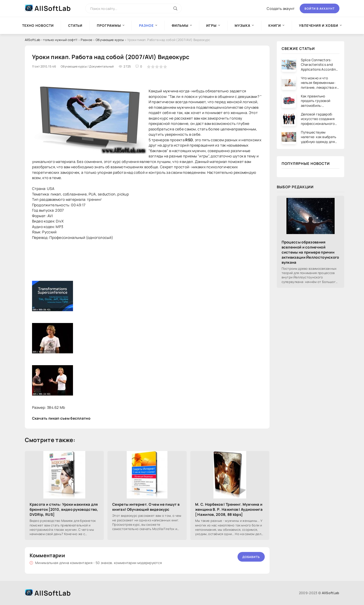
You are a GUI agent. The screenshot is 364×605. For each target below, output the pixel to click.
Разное (86, 40)
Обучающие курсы (110, 40)
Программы (109, 25)
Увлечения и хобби (319, 25)
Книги (275, 25)
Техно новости (38, 25)
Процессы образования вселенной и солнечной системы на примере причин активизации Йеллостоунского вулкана (310, 252)
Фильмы (180, 25)
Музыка (242, 25)
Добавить (251, 557)
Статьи (75, 25)
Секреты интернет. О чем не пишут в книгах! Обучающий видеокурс (146, 507)
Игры (211, 25)
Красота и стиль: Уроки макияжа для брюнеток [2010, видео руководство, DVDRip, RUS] (64, 509)
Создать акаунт (281, 9)
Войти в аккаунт (320, 9)
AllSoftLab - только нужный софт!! (51, 40)
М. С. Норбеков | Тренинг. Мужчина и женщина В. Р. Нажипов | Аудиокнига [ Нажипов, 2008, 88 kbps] (229, 509)
